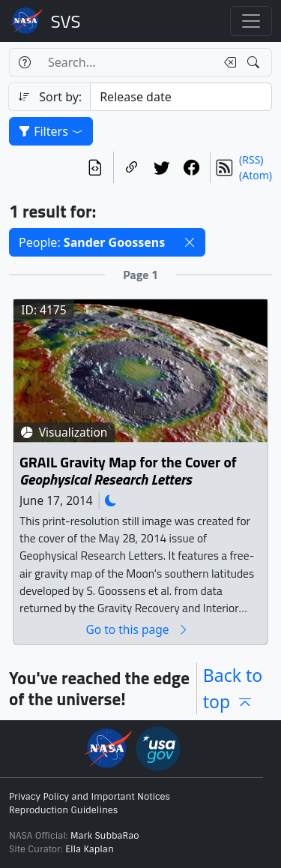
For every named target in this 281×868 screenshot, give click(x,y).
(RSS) (251, 159)
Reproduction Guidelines (63, 810)
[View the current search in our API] (95, 167)
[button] (190, 242)
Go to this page (137, 630)
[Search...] (127, 62)
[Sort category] (181, 97)
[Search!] (255, 62)
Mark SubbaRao (105, 836)
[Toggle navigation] (251, 21)
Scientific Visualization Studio (66, 21)
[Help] (24, 62)
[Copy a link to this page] (132, 167)
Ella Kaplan (90, 849)
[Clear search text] (227, 62)
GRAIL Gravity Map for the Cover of (128, 472)
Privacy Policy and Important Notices (90, 797)
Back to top (233, 688)
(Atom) (256, 175)
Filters (51, 131)
